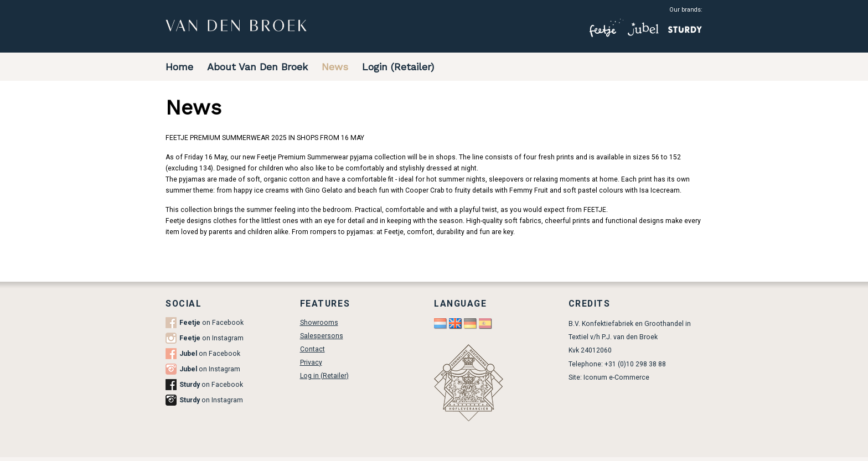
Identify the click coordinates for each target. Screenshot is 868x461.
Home (179, 67)
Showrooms (319, 323)
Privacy (311, 362)
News (335, 67)
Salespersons (322, 336)
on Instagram (211, 338)
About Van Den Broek (257, 67)
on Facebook (211, 323)
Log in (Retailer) (324, 376)
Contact (312, 349)
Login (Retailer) (398, 67)
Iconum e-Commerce (616, 377)
